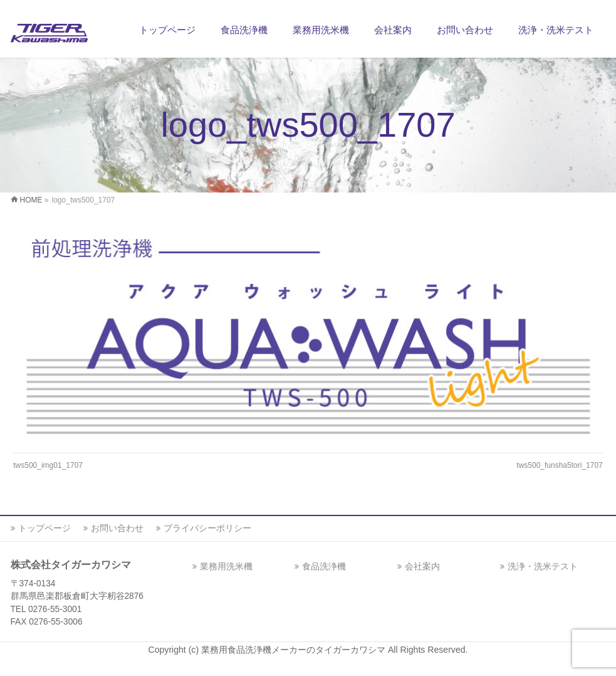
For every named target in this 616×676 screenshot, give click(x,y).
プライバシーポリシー (207, 528)
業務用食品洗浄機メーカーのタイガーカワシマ (295, 650)
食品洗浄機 (324, 566)
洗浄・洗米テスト (543, 566)
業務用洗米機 (226, 566)
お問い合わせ (117, 528)
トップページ (44, 528)
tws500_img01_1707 (48, 465)
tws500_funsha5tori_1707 (559, 465)
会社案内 (422, 566)
